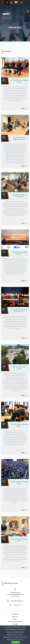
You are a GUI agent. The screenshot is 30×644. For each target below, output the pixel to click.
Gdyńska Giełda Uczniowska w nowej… (15, 482)
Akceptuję (16, 642)
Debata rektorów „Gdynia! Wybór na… (14, 253)
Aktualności (15, 27)
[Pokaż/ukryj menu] (28, 11)
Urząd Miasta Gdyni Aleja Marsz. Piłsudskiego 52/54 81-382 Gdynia (15, 594)
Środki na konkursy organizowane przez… (13, 138)
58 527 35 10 (15, 605)
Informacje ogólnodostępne (15, 622)
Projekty (15, 619)
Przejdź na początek (15, 575)
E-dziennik (15, 624)
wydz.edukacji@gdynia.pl (15, 601)
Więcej (24, 109)
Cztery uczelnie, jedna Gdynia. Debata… (15, 81)
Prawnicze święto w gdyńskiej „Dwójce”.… (15, 425)
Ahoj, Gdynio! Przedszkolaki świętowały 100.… (14, 310)
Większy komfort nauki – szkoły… (14, 368)
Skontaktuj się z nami (11, 583)
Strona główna (15, 614)
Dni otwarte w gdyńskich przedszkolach (14, 196)
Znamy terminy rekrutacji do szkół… (14, 540)
